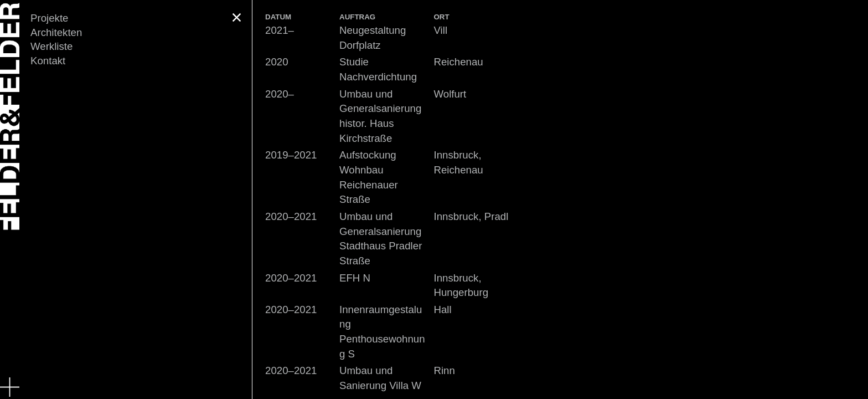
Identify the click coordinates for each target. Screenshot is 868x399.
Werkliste (51, 46)
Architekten (56, 32)
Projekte (49, 18)
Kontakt (48, 61)
